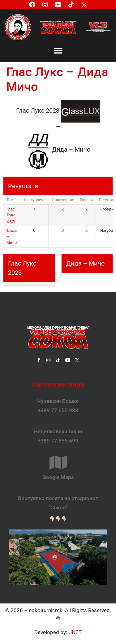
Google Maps (58, 477)
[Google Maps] (58, 462)
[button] (58, 51)
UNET (75, 632)
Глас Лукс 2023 (11, 215)
